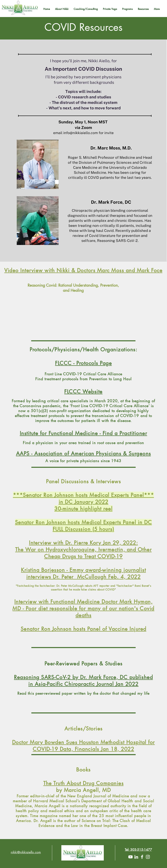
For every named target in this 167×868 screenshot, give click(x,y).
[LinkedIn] (136, 857)
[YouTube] (130, 857)
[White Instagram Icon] (148, 857)
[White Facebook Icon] (142, 857)
